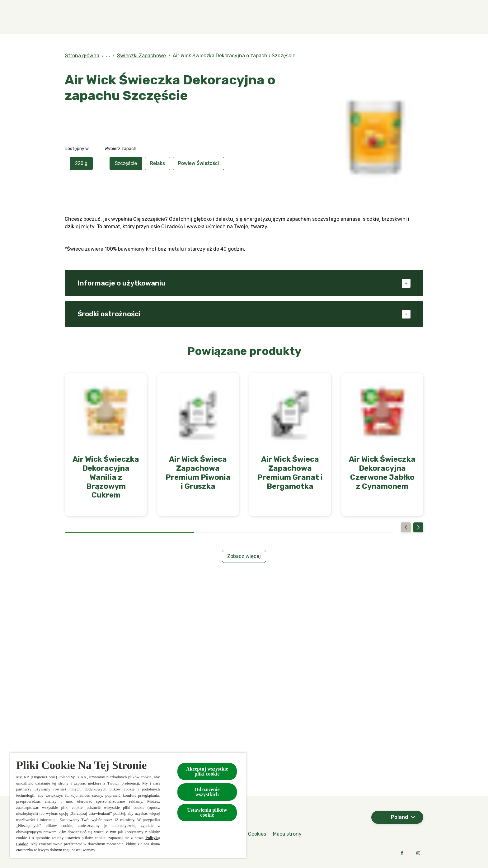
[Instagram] (418, 853)
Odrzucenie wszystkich (207, 792)
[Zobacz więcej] (244, 556)
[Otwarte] (417, 17)
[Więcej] (390, 17)
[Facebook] (402, 853)
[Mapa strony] (287, 834)
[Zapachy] (146, 17)
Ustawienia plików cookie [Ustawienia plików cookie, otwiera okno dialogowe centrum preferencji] (207, 812)
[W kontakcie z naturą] (334, 17)
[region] (128, 805)
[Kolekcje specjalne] (259, 17)
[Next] (418, 527)
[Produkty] (197, 17)
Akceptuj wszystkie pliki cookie (207, 771)
